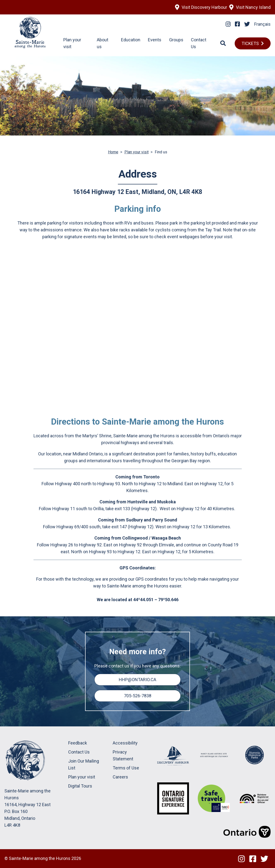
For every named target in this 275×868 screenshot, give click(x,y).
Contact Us (79, 752)
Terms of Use (126, 768)
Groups (176, 40)
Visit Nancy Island (253, 7)
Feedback (78, 743)
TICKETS (250, 43)
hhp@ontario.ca (137, 680)
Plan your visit (137, 152)
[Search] (223, 43)
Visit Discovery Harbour (204, 7)
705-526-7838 (138, 696)
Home (113, 152)
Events (155, 40)
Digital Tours (80, 786)
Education (131, 40)
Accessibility (125, 743)
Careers (120, 777)
